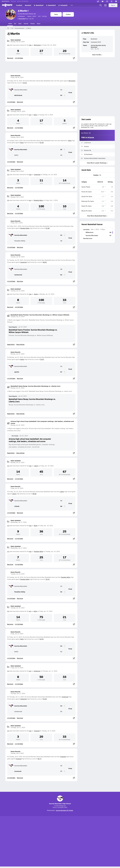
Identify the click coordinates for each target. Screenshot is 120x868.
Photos (33, 24)
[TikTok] (98, 1)
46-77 (40, 759)
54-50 (45, 699)
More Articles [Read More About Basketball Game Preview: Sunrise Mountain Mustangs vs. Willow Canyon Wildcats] (20, 344)
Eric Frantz (13, 436)
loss (30, 45)
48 (61, 241)
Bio (15, 24)
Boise (36, 526)
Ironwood (37, 731)
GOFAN (13, 1)
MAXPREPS (6, 1)
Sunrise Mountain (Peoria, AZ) (27, 14)
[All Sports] (72, 5)
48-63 (45, 262)
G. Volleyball (63, 5)
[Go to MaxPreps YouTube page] (53, 834)
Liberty (36, 466)
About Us (19, 842)
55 (61, 95)
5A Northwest (88, 154)
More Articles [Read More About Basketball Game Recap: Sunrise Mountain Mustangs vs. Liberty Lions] (20, 414)
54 (61, 90)
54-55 (25, 83)
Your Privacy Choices (87, 842)
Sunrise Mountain (19, 28)
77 (61, 771)
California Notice (72, 842)
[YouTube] (103, 1)
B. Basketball (39, 5)
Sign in (113, 5)
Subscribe (38, 842)
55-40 (42, 143)
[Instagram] (107, 1)
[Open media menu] (105, 5)
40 (61, 155)
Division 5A (88, 150)
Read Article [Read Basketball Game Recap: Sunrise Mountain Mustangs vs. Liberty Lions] (11, 414)
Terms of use (59, 842)
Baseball (28, 5)
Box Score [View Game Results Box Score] (20, 102)
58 (61, 501)
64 (61, 646)
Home (10, 24)
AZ (12, 28)
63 (61, 275)
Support (100, 842)
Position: (96, 175)
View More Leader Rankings (97, 163)
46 (61, 766)
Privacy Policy (48, 842)
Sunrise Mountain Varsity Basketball (98, 46)
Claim (56, 14)
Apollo (36, 294)
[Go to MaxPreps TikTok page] (46, 834)
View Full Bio (97, 55)
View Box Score (88, 238)
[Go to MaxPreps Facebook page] (73, 834)
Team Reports (13, 327)
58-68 (34, 494)
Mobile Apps (28, 842)
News (39, 24)
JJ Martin (28, 28)
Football (19, 5)
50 (61, 711)
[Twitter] (112, 1)
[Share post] (74, 58)
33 (61, 586)
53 (61, 235)
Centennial (37, 175)
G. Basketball (51, 5)
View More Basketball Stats (97, 216)
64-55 (42, 639)
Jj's (8, 45)
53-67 (42, 359)
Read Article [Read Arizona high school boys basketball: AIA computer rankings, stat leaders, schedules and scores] (11, 453)
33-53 (48, 579)
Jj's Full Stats (19, 58)
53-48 (48, 228)
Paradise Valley (38, 200)
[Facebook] (116, 1)
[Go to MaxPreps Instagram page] (60, 834)
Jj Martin (23, 11)
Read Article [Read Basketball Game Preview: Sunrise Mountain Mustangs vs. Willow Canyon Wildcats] (11, 344)
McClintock (37, 45)
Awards (26, 24)
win (30, 115)
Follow (68, 14)
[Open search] (101, 5)
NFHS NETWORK (23, 1)
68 (61, 506)
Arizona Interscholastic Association (95, 158)
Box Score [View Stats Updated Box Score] (10, 58)
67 (61, 372)
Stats (20, 24)
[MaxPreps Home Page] (8, 28)
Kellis (35, 115)
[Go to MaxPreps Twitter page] (67, 834)
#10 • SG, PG (26, 19)
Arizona (86, 146)
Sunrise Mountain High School (60, 800)
